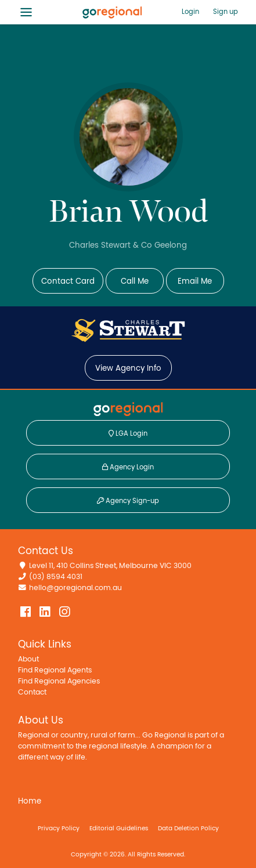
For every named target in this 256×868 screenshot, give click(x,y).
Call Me (135, 281)
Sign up (226, 12)
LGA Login (128, 433)
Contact (32, 692)
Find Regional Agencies (59, 681)
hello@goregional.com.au (75, 588)
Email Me (195, 281)
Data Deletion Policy (188, 828)
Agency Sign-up (128, 501)
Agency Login (128, 467)
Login (190, 12)
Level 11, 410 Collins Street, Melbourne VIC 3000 (110, 566)
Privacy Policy (59, 828)
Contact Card (68, 281)
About (28, 659)
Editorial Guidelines (119, 828)
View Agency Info (128, 368)
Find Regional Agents (55, 670)
